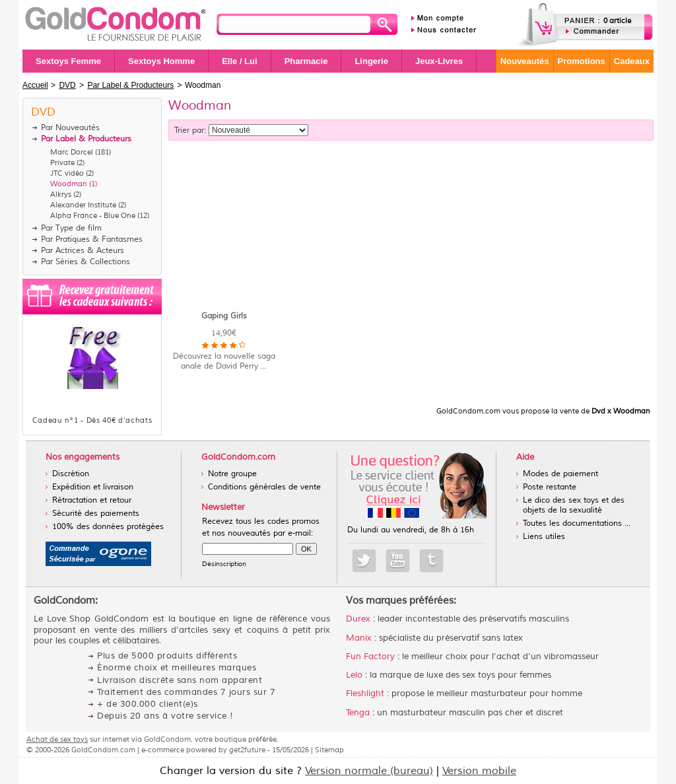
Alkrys (61, 194)
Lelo (354, 675)
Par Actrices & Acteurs (83, 251)
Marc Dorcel (72, 152)
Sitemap (329, 750)
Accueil (35, 85)
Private (62, 162)
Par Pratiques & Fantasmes (92, 239)
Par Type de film (71, 228)
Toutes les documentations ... (577, 523)
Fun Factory (370, 657)
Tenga (358, 713)
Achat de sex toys (57, 739)
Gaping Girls (224, 316)
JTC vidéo (67, 173)
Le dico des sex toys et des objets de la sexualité (574, 505)
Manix (359, 638)
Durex (358, 619)
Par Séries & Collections (85, 262)
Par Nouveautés (70, 128)
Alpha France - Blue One (93, 215)
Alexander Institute (83, 205)
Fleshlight (365, 694)
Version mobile (479, 771)
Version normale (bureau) (369, 771)
